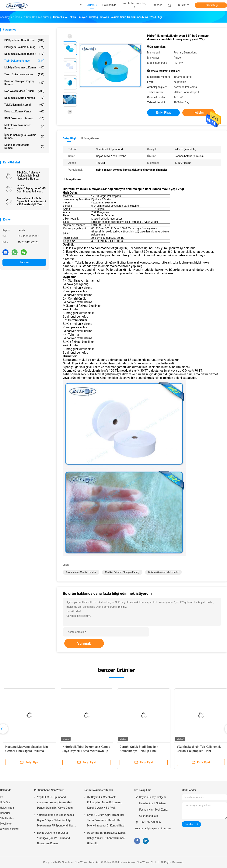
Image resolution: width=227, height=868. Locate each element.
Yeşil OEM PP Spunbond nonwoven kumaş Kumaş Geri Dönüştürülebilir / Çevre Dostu (55, 802)
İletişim (24, 262)
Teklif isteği (211, 5)
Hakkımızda (7, 808)
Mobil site (6, 824)
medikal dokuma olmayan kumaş (122, 572)
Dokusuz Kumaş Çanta (24, 111)
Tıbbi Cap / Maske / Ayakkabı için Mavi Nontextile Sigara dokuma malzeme (28, 176)
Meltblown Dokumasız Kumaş (24, 127)
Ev (1, 797)
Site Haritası (7, 818)
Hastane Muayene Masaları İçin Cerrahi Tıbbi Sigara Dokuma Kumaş (27, 751)
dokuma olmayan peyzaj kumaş (24, 83)
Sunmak (84, 643)
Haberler (5, 813)
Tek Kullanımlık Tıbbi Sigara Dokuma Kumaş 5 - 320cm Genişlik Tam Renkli (31, 201)
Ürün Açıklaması (91, 138)
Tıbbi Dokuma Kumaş (24, 61)
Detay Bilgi (69, 138)
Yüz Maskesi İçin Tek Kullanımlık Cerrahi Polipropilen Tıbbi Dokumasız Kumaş (199, 751)
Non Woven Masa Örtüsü (24, 91)
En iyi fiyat (164, 113)
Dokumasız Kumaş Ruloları (24, 54)
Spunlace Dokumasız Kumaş (24, 146)
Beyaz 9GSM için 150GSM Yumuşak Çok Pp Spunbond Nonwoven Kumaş (53, 838)
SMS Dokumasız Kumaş (24, 118)
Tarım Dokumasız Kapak (24, 74)
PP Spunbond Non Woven (24, 40)
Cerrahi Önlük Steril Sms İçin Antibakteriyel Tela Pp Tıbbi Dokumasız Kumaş (139, 751)
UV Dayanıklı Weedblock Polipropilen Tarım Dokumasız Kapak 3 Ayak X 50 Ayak (105, 802)
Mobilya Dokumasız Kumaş (24, 67)
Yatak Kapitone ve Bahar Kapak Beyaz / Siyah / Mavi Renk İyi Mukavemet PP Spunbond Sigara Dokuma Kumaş (56, 821)
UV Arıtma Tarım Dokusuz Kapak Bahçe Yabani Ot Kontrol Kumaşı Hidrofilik (106, 838)
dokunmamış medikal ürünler (81, 572)
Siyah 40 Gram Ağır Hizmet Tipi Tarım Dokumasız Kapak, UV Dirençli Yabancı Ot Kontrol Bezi (106, 820)
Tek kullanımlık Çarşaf (24, 105)
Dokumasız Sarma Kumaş (24, 98)
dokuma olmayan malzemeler (164, 572)
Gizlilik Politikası (10, 829)
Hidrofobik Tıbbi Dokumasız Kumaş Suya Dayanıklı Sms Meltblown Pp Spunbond (86, 751)
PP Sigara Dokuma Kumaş (24, 47)
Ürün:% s (5, 802)
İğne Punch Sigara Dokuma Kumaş (24, 137)
